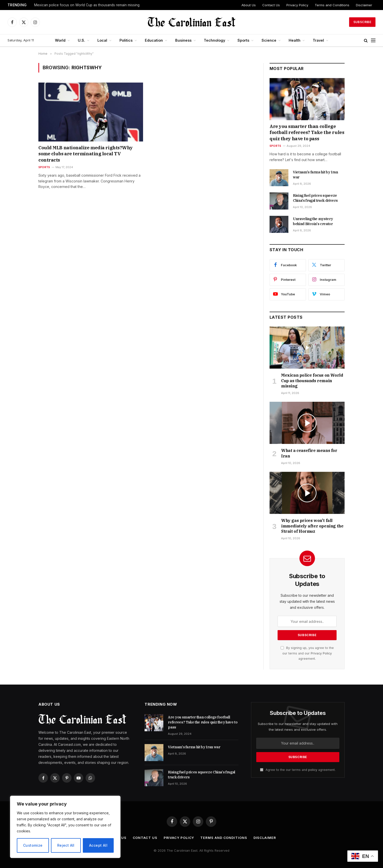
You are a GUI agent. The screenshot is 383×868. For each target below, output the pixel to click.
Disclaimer (364, 5)
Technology (214, 40)
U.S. (81, 40)
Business (183, 40)
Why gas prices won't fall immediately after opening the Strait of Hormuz (312, 526)
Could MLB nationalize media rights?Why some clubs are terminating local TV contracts (86, 154)
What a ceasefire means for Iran (309, 453)
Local (102, 40)
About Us (249, 5)
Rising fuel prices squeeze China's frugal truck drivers (315, 198)
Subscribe (362, 22)
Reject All (66, 845)
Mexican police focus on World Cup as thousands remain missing (87, 5)
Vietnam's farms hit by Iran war (315, 175)
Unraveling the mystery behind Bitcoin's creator (313, 221)
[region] (65, 827)
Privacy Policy (297, 5)
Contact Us (271, 5)
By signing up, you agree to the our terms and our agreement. (307, 653)
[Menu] (373, 41)
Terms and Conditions (332, 5)
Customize (33, 845)
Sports (243, 40)
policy (313, 770)
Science (269, 40)
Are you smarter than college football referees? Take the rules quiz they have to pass (307, 132)
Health (295, 40)
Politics (126, 40)
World (60, 40)
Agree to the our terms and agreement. (298, 770)
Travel (318, 40)
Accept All (98, 845)
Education (154, 40)
